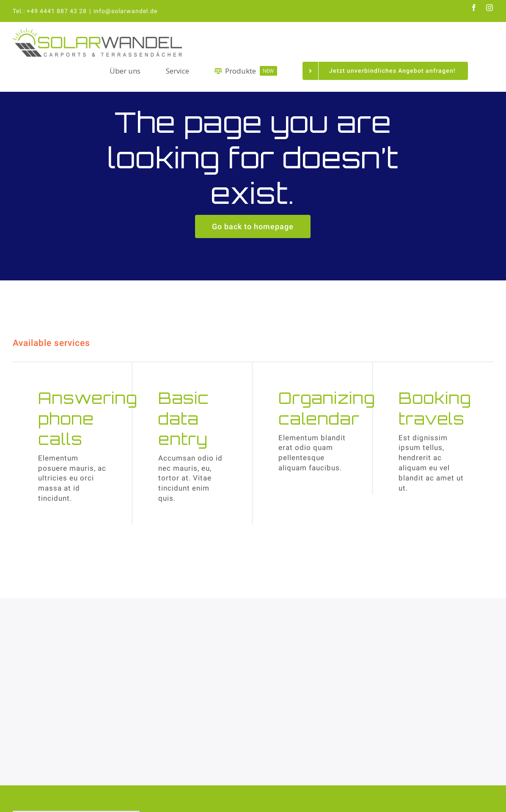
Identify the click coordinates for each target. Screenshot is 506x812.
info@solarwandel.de (125, 11)
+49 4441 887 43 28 (57, 11)
